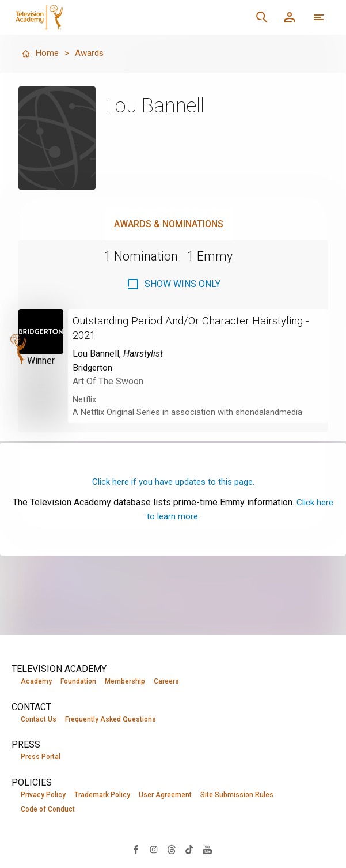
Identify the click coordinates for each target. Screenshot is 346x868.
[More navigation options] (319, 17)
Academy (36, 681)
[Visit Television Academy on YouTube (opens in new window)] (207, 850)
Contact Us (39, 719)
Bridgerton (94, 366)
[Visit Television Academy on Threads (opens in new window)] (172, 850)
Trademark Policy (102, 795)
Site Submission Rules (237, 795)
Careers (166, 681)
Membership (125, 681)
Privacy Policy (43, 795)
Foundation (78, 681)
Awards (91, 53)
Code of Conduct (48, 810)
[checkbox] (173, 284)
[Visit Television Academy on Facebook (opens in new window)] (136, 850)
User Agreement (165, 795)
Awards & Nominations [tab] (169, 224)
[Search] (262, 17)
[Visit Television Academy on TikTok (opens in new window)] (189, 850)
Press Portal (41, 757)
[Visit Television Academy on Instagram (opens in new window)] (154, 850)
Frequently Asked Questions (111, 719)
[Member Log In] (290, 17)
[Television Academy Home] (103, 17)
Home (40, 53)
